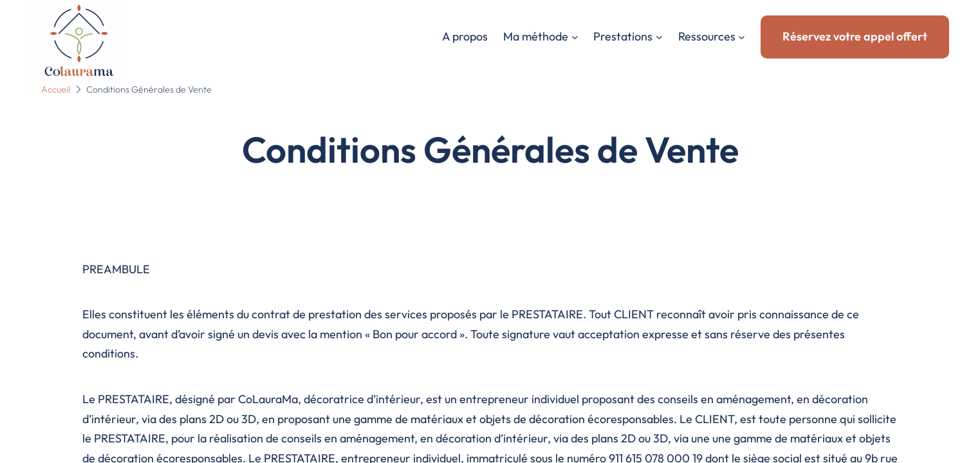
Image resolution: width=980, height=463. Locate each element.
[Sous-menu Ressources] (742, 37)
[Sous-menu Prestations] (659, 37)
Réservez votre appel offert (855, 36)
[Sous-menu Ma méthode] (575, 37)
